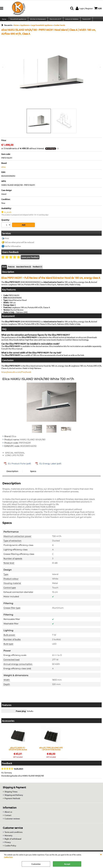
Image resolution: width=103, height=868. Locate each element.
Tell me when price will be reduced (19, 244)
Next (100, 67)
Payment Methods (12, 800)
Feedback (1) (37, 268)
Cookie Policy (8, 857)
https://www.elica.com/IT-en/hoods (16, 373)
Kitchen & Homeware (38, 20)
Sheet (4, 268)
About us (8, 813)
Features (11, 268)
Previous (3, 67)
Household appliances (18, 20)
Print (7, 240)
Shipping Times (11, 793)
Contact (8, 817)
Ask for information (13, 248)
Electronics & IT (55, 20)
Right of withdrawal (13, 840)
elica (3, 169)
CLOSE (101, 854)
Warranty (8, 837)
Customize (36, 864)
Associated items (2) (24, 268)
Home (4, 20)
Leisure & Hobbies (71, 20)
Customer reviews (12, 820)
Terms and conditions (14, 833)
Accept (67, 864)
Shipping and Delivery (14, 796)
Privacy (8, 844)
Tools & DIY (86, 20)
